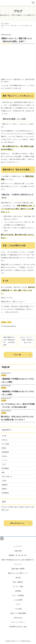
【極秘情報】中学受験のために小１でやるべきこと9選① (17, 393)
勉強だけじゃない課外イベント (18, 573)
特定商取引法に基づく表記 (18, 627)
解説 (3, 472)
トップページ (18, 546)
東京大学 (28, 507)
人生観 (4, 481)
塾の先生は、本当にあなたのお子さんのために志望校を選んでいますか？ (17, 418)
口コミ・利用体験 (18, 595)
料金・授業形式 (18, 582)
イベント (5, 460)
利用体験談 (5, 452)
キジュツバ (18, 564)
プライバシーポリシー (18, 622)
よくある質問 (18, 600)
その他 (4, 436)
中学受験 (11, 507)
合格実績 (18, 591)
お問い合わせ (18, 618)
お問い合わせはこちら (17, 523)
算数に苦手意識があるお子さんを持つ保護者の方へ (18, 560)
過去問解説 (5, 468)
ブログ (9, 322)
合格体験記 (5, 493)
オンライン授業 (18, 586)
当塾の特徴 (18, 551)
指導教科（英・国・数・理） (18, 555)
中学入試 (4, 507)
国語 (16, 507)
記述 (7, 510)
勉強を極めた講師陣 (18, 569)
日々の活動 (5, 444)
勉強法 (4, 448)
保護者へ (5, 489)
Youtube (4, 322)
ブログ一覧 (17, 355)
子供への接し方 (7, 477)
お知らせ (5, 440)
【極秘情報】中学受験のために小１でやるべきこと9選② (17, 380)
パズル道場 (18, 609)
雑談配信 (5, 485)
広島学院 (21, 507)
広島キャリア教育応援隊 (18, 613)
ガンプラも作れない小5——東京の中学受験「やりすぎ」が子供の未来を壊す (18, 406)
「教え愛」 (18, 578)
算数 (3, 510)
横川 (33, 507)
